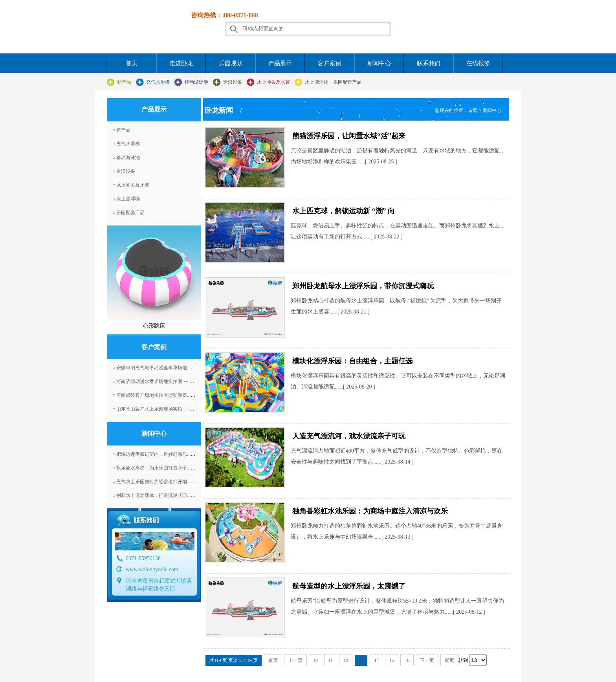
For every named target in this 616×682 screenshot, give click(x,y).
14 (376, 660)
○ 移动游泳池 (126, 158)
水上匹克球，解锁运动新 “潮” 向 (344, 211)
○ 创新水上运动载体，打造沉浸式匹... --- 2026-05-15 (166, 495)
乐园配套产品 (347, 82)
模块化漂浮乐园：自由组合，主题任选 (352, 361)
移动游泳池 (196, 82)
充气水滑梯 (158, 82)
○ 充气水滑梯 (126, 144)
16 (407, 660)
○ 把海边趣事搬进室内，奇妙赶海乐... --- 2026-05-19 (166, 454)
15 (392, 660)
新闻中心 (379, 63)
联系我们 (429, 63)
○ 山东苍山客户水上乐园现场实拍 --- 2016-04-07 (162, 409)
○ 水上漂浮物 (126, 199)
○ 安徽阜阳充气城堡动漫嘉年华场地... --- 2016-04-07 (166, 368)
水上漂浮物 (317, 82)
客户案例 (330, 63)
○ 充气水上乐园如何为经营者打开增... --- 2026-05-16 (166, 482)
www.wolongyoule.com (152, 569)
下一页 (427, 660)
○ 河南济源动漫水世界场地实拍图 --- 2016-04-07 (162, 381)
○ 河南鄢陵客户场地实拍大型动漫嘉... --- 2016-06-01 (166, 395)
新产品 (124, 82)
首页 (132, 63)
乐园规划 (231, 63)
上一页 (295, 660)
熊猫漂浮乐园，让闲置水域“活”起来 (349, 136)
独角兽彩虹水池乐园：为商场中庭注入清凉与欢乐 (370, 511)
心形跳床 (154, 326)
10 (315, 660)
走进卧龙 (181, 63)
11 (331, 660)
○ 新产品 (121, 130)
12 (346, 660)
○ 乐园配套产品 (128, 213)
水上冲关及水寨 (273, 82)
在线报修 (478, 63)
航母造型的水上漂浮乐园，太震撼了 (349, 586)
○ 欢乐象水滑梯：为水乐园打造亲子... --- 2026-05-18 (166, 468)
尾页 (449, 660)
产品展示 (280, 63)
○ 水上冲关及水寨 (131, 185)
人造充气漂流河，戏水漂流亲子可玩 (349, 436)
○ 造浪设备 (124, 171)
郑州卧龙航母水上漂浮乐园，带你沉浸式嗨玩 (363, 286)
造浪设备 (233, 82)
